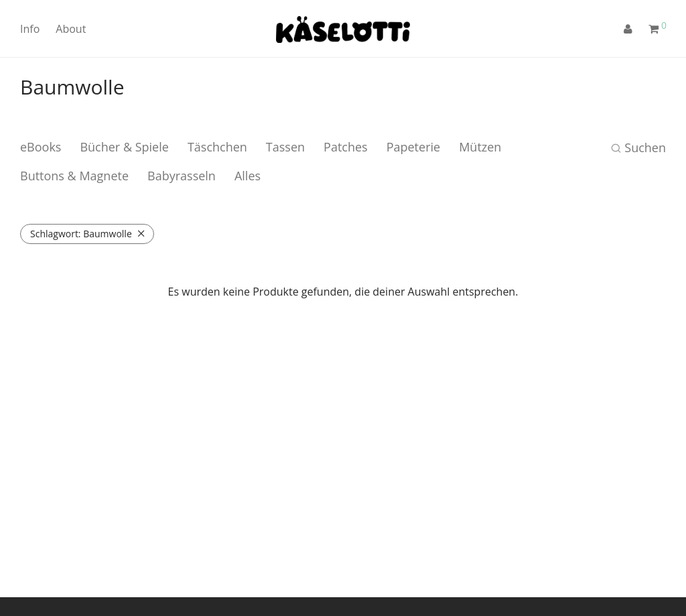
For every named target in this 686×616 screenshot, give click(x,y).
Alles (248, 176)
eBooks (41, 147)
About (71, 29)
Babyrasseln (182, 176)
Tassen (285, 147)
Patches (346, 147)
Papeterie (413, 147)
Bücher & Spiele (124, 147)
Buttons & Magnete (74, 176)
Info (30, 29)
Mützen (480, 147)
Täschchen (217, 147)
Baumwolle (81, 234)
